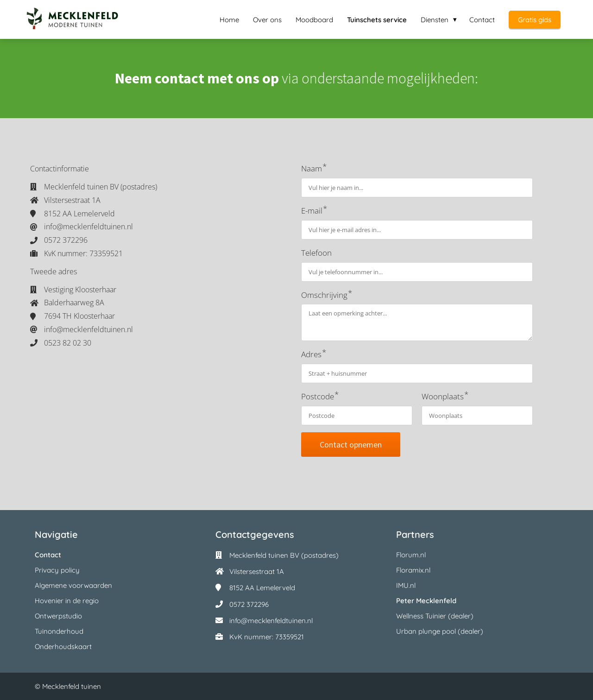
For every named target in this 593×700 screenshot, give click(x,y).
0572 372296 (249, 604)
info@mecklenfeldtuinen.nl (271, 621)
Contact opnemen (351, 445)
